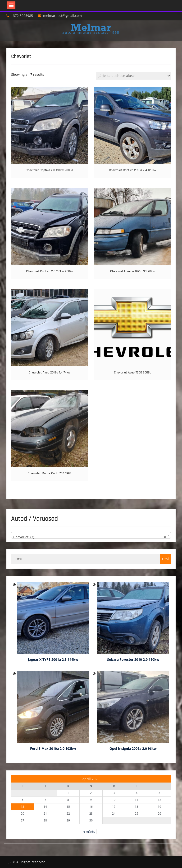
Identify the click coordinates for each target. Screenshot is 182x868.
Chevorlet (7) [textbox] (90, 537)
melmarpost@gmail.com (62, 16)
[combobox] (91, 535)
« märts (89, 832)
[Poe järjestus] (134, 76)
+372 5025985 (22, 16)
